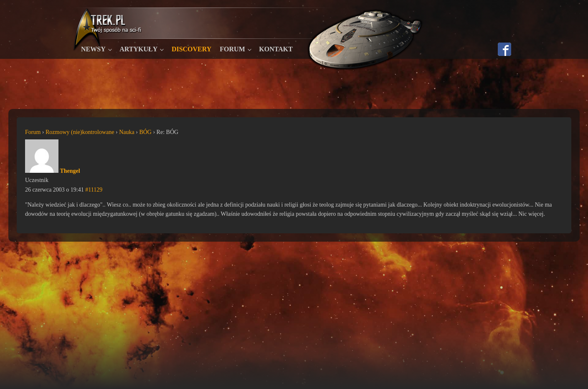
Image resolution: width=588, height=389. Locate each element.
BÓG (145, 132)
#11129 (94, 190)
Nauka (127, 132)
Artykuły (138, 49)
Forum (232, 49)
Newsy (93, 49)
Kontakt (276, 49)
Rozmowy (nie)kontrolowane (80, 132)
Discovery (191, 49)
